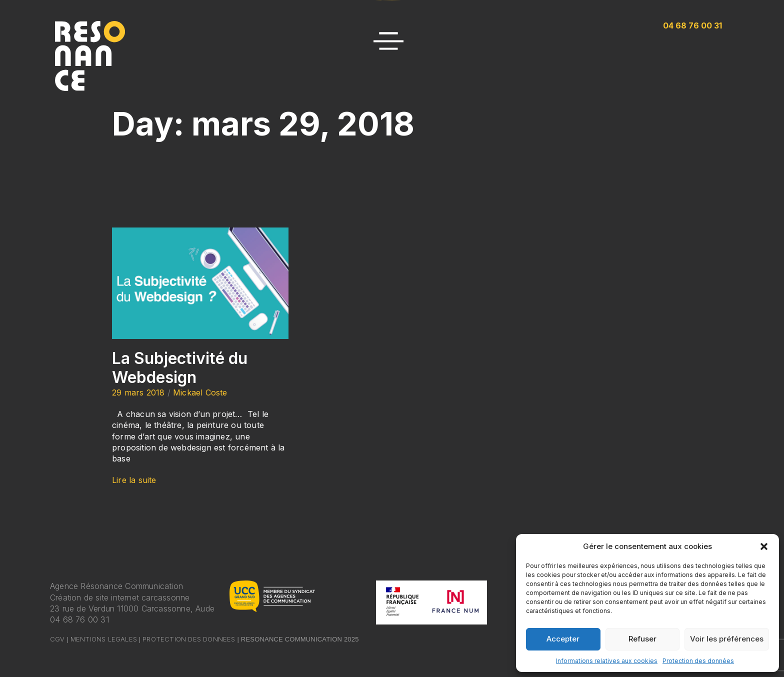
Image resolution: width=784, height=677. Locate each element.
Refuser (642, 639)
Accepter (563, 639)
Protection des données (698, 661)
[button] (764, 546)
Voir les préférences (727, 639)
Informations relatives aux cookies (607, 661)
